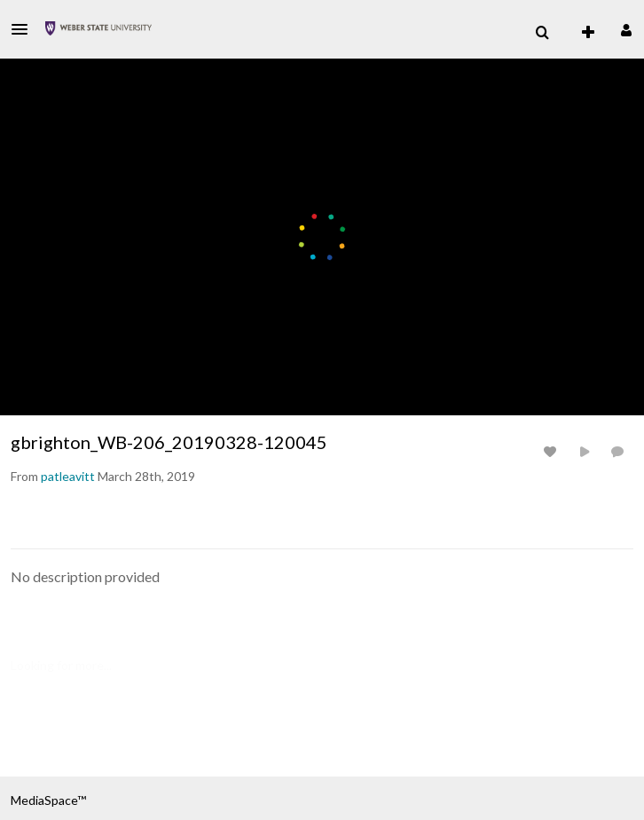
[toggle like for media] (553, 451)
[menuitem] (542, 33)
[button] (25, 29)
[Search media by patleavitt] (68, 476)
